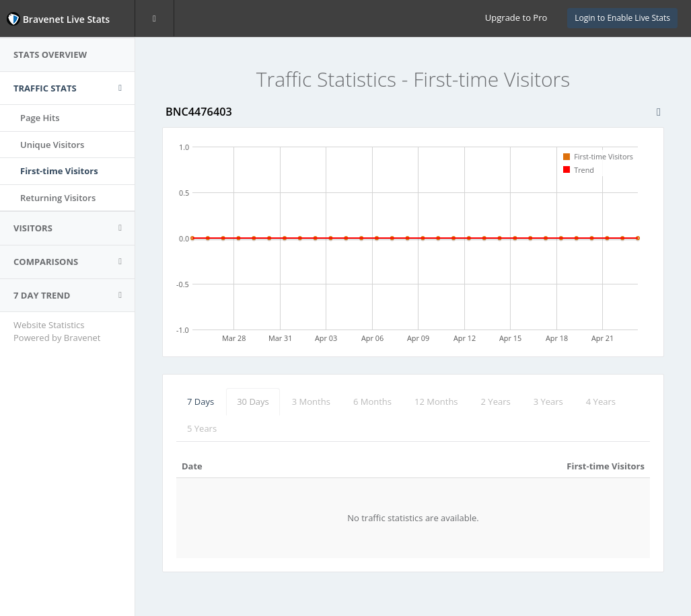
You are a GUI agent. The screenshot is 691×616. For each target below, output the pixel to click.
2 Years (496, 401)
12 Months (436, 401)
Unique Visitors (52, 145)
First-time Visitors (59, 171)
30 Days (253, 401)
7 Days (201, 401)
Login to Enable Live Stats (622, 18)
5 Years (202, 428)
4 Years (601, 401)
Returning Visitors (58, 198)
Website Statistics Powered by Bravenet (57, 331)
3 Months (311, 401)
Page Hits (40, 118)
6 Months (372, 401)
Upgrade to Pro (516, 17)
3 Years (548, 401)
